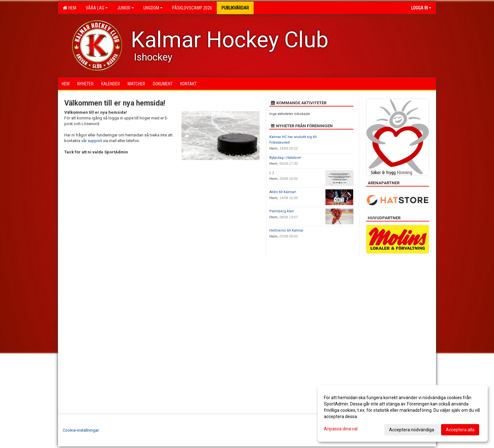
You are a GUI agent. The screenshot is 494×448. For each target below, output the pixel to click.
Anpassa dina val (341, 429)
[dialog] (403, 413)
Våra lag (97, 8)
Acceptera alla (460, 430)
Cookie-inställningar (81, 430)
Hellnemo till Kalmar (286, 230)
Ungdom (153, 8)
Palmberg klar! (282, 211)
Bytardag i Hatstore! (285, 158)
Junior (126, 8)
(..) (272, 173)
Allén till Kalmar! (283, 192)
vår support (92, 141)
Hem (69, 8)
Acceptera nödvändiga (412, 430)
